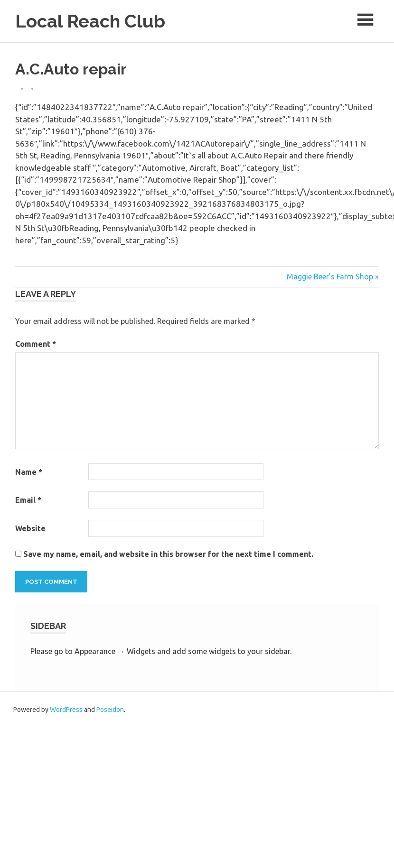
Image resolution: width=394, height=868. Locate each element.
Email (28, 500)
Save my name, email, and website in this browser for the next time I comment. (168, 554)
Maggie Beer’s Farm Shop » (333, 277)
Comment (36, 344)
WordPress (66, 710)
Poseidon (110, 710)
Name (29, 472)
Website (30, 528)
